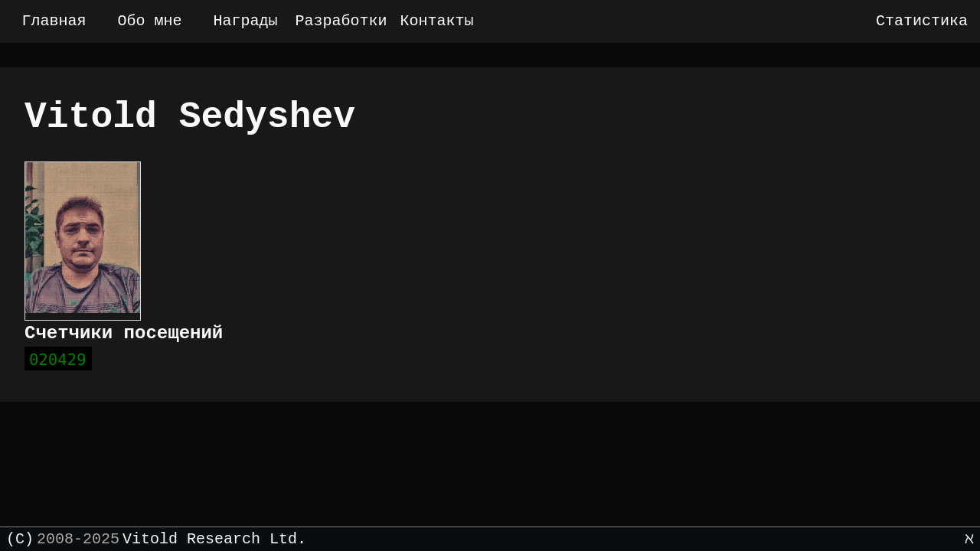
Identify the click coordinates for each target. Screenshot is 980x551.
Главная (54, 21)
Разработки (341, 21)
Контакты (436, 21)
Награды (245, 21)
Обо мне (149, 21)
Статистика (922, 21)
